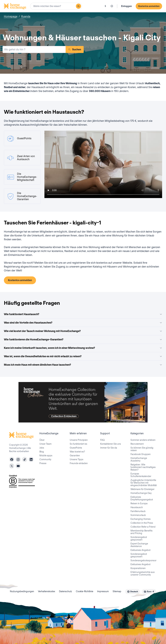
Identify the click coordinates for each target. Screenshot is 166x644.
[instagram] (18, 459)
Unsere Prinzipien (79, 440)
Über (42, 440)
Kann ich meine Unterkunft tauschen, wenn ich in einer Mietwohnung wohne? (83, 348)
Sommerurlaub (138, 515)
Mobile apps (46, 456)
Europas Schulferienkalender (141, 475)
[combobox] (56, 6)
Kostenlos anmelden (149, 6)
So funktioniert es (78, 444)
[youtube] (18, 466)
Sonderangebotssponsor (143, 560)
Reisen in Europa (139, 503)
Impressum (103, 591)
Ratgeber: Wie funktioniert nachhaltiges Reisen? (143, 467)
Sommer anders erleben (143, 440)
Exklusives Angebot (140, 550)
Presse (43, 463)
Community (45, 459)
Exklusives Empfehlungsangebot (142, 498)
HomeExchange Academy (139, 459)
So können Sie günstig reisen (142, 449)
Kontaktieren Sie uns (111, 444)
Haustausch (137, 507)
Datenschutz (65, 591)
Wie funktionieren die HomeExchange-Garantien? (83, 339)
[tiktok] (25, 459)
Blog (42, 452)
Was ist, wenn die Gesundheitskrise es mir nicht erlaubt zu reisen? (83, 356)
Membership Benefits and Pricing (142, 532)
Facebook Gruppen (141, 454)
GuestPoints (76, 448)
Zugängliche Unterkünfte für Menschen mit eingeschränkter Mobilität (144, 483)
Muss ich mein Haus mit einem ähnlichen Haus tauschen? (83, 365)
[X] (12, 466)
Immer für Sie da (109, 448)
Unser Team (45, 444)
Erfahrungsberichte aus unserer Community (143, 573)
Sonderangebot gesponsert (139, 538)
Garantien (75, 456)
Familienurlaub (138, 511)
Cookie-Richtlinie (85, 591)
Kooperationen (138, 568)
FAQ (102, 440)
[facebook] (12, 459)
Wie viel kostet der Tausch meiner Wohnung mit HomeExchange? (83, 331)
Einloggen (126, 6)
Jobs (42, 448)
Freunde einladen (79, 463)
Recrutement (137, 444)
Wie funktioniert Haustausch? (83, 314)
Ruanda (26, 16)
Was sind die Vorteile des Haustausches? (83, 323)
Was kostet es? (77, 452)
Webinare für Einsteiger (142, 489)
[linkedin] (31, 459)
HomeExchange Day (141, 493)
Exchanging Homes (141, 519)
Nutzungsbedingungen (22, 591)
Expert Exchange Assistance (139, 545)
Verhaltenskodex (47, 591)
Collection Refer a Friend (143, 527)
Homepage (11, 16)
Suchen (75, 49)
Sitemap (117, 591)
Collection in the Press (142, 523)
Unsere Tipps (77, 459)
